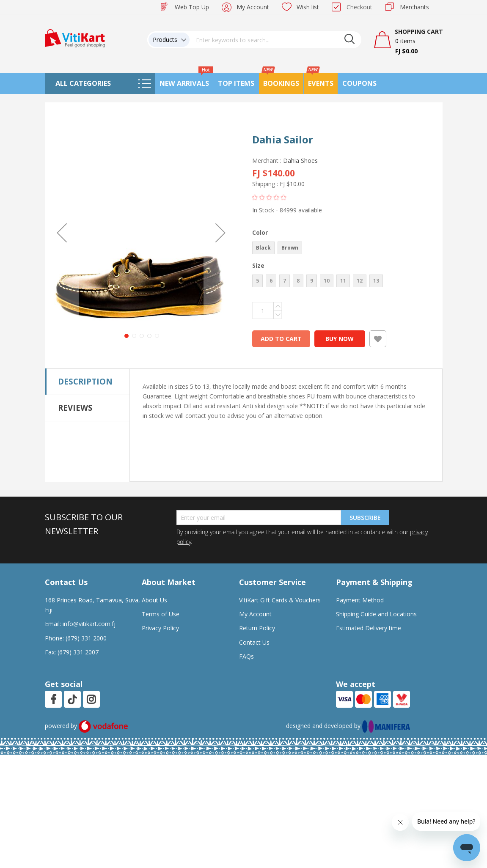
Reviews (75, 408)
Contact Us (254, 642)
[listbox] (338, 249)
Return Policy (257, 628)
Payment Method (360, 600)
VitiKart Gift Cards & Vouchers (280, 600)
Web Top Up (192, 7)
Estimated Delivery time (369, 628)
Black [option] (263, 248)
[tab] (87, 382)
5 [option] (257, 281)
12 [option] (360, 281)
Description (85, 381)
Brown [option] (290, 248)
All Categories (83, 83)
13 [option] (376, 281)
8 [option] (298, 281)
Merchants (414, 7)
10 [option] (327, 281)
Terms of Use (161, 614)
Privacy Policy (160, 628)
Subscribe (365, 518)
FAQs (246, 656)
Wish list (308, 7)
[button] (62, 232)
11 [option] (343, 281)
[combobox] (275, 40)
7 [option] (285, 281)
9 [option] (312, 281)
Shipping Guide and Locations (376, 614)
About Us (154, 600)
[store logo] (75, 37)
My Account (253, 7)
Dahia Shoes (300, 161)
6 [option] (271, 281)
